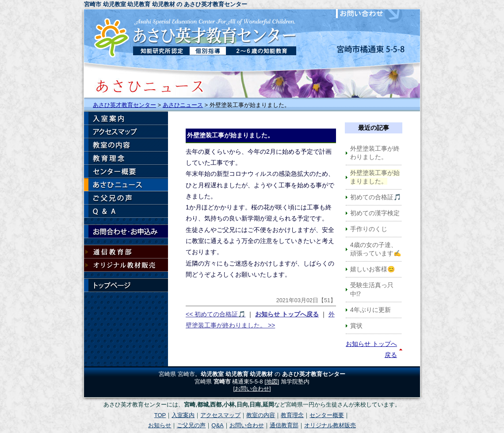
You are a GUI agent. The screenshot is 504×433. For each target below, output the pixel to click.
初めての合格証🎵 (376, 197)
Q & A (126, 211)
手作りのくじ (369, 229)
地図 (272, 382)
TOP (160, 415)
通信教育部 (126, 252)
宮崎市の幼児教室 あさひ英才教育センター (192, 35)
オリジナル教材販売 (126, 265)
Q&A (217, 425)
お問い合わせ (376, 14)
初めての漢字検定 (375, 213)
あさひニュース (183, 105)
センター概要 (126, 171)
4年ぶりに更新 (370, 310)
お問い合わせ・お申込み (126, 232)
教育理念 (126, 158)
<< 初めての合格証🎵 (216, 314)
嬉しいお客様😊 (372, 269)
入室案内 (126, 118)
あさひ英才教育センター (124, 105)
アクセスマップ (126, 132)
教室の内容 (126, 145)
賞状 (356, 326)
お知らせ (126, 185)
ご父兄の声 (126, 198)
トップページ (126, 285)
